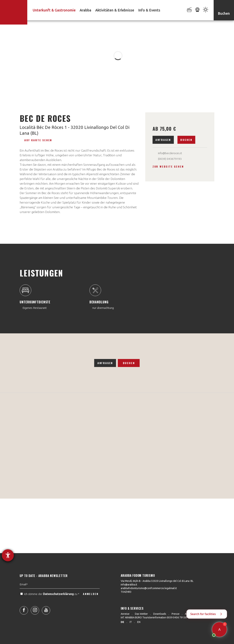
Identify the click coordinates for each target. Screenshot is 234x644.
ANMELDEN (91, 602)
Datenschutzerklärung (58, 602)
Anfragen (163, 140)
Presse (176, 614)
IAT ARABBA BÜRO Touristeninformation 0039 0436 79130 (154, 617)
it (131, 622)
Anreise (125, 614)
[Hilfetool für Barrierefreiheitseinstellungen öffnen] (8, 555)
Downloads (160, 614)
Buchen (186, 140)
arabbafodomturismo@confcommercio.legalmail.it (149, 588)
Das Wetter (141, 614)
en (139, 622)
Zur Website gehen (168, 166)
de (122, 622)
